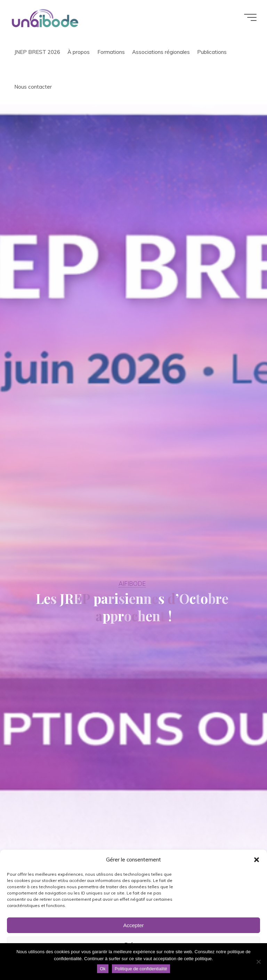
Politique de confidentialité (141, 969)
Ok (103, 969)
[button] (257, 860)
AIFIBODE (132, 584)
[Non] (258, 962)
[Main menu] (250, 17)
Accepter (133, 925)
